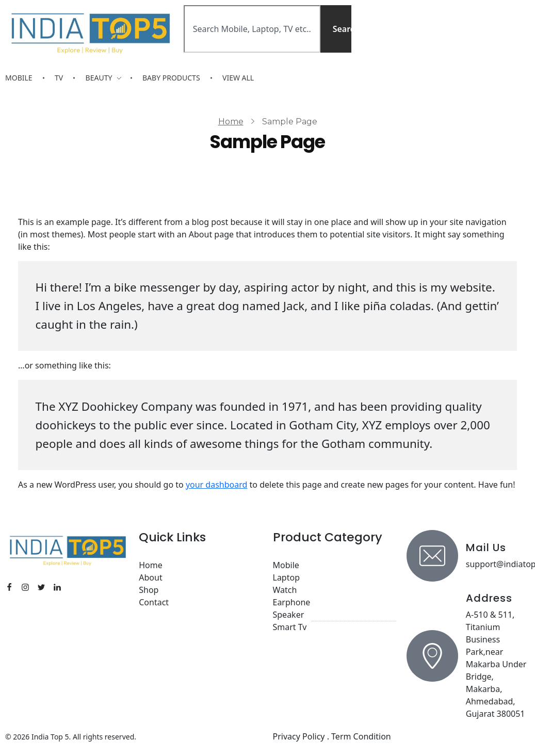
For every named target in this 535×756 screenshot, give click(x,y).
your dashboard (217, 485)
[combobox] (252, 29)
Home (231, 122)
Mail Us (486, 548)
